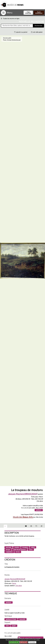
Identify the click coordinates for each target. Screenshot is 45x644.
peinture (39, 510)
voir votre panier (37, 32)
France (14, 584)
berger (8, 550)
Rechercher (39, 26)
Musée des (23, 517)
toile (7, 626)
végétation (9, 552)
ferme (18, 552)
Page (28, 13)
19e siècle (19, 586)
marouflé (22, 619)
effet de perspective (20, 550)
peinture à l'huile (11, 619)
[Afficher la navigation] (3, 13)
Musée (39, 13)
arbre (31, 550)
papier (14, 626)
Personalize (32, 642)
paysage (9, 547)
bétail (33, 547)
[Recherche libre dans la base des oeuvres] (17, 26)
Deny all (24, 642)
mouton (17, 547)
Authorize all (14, 642)
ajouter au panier (21, 32)
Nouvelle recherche (31, 22)
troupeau (25, 547)
